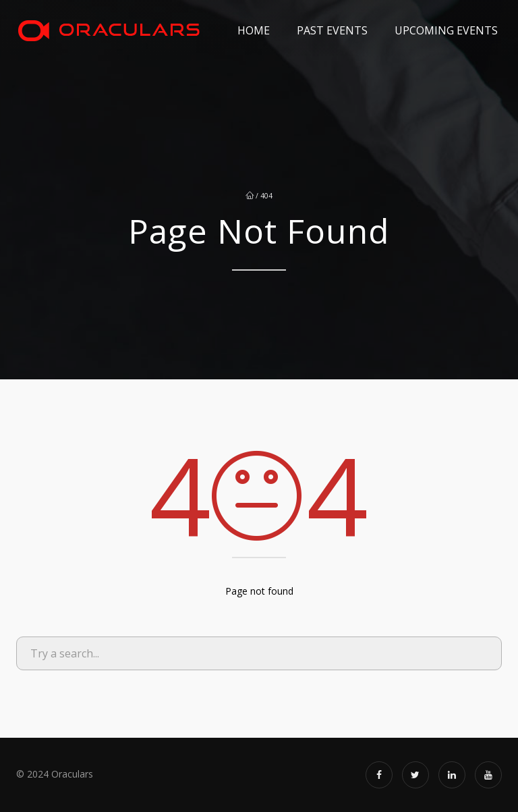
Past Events (332, 30)
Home (254, 30)
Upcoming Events (446, 30)
